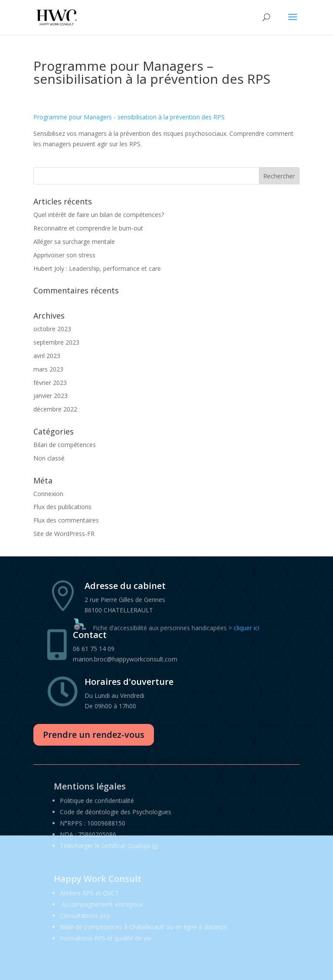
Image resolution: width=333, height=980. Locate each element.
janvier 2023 (51, 396)
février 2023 (50, 383)
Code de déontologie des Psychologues (116, 812)
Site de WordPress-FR (64, 534)
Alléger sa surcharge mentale (74, 242)
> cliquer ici (244, 628)
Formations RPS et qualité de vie (106, 938)
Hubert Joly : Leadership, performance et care (97, 268)
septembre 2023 (56, 342)
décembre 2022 (55, 409)
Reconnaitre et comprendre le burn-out (88, 228)
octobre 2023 (52, 329)
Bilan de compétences (65, 445)
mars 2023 (48, 369)
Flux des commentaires (66, 520)
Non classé (49, 458)
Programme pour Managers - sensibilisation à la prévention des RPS (129, 117)
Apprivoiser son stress (64, 255)
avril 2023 (47, 356)
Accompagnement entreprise (102, 904)
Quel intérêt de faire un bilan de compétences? (99, 215)
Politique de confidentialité (97, 801)
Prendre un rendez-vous (94, 735)
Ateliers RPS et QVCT (89, 893)
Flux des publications (62, 507)
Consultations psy (85, 916)
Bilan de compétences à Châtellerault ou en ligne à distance (144, 927)
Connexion (48, 494)
